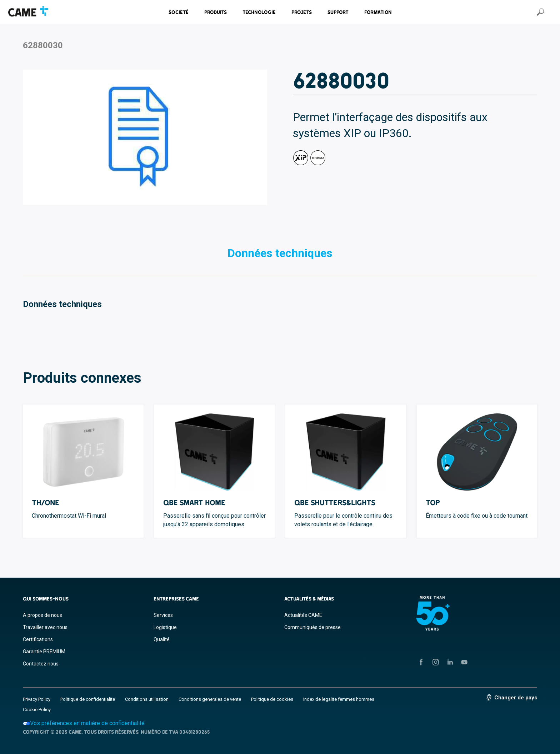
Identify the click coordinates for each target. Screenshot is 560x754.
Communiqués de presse (312, 627)
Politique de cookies (272, 699)
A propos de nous (42, 615)
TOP (433, 502)
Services (163, 615)
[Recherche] (540, 12)
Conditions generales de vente (210, 699)
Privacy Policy (37, 699)
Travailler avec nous (45, 627)
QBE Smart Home (194, 502)
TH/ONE (46, 502)
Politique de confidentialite (88, 699)
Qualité (162, 639)
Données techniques (280, 253)
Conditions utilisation (147, 699)
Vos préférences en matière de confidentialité (84, 723)
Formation (378, 12)
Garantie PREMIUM (44, 652)
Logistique (165, 627)
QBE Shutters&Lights (335, 502)
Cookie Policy (37, 710)
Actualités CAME (303, 615)
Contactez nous (41, 664)
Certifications (38, 639)
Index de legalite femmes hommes (339, 699)
